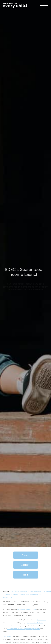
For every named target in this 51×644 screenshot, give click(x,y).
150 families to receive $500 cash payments (23, 629)
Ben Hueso (42, 620)
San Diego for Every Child (27, 609)
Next (26, 575)
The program (7, 636)
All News (26, 565)
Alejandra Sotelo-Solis (35, 623)
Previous (26, 555)
